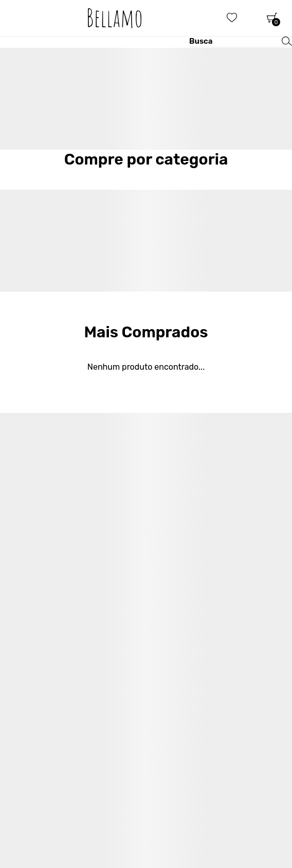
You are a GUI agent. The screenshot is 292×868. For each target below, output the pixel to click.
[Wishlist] (232, 18)
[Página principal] (115, 18)
